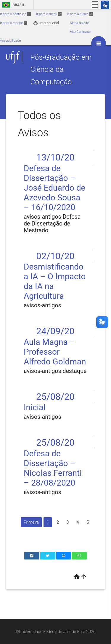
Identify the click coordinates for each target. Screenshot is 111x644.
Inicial (34, 407)
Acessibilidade (10, 41)
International (46, 23)
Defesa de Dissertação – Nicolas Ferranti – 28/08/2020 (53, 468)
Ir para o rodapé (14, 23)
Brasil (13, 5)
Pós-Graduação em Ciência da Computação (61, 69)
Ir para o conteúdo (15, 14)
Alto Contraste (80, 32)
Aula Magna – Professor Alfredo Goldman (55, 352)
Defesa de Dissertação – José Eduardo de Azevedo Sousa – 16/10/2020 (54, 188)
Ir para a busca (80, 14)
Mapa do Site (79, 23)
